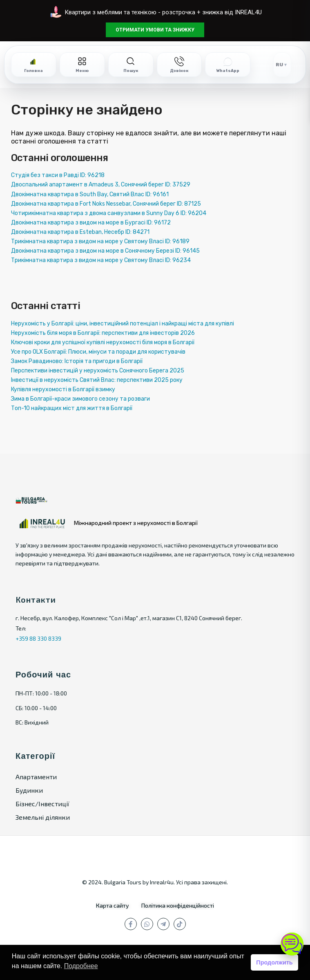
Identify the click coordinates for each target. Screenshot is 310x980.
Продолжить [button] (274, 962)
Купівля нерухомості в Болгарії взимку (63, 389)
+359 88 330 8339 (38, 638)
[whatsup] (147, 924)
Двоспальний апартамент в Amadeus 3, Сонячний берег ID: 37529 (101, 185)
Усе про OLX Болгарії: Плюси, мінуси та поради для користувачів (98, 352)
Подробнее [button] (81, 966)
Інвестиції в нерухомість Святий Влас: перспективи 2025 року (97, 380)
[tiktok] (180, 924)
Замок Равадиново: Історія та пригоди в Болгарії (77, 361)
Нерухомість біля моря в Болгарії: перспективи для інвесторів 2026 (103, 333)
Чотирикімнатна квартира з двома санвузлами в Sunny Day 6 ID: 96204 (109, 213)
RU (279, 65)
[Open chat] (292, 944)
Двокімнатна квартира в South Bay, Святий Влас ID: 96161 (90, 194)
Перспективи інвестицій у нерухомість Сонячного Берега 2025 (98, 371)
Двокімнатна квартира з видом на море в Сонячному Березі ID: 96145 (105, 251)
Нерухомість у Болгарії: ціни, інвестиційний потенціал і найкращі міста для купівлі (123, 324)
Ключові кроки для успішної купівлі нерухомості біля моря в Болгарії (103, 342)
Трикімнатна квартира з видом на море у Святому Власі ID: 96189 (100, 241)
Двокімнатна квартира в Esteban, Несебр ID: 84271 (80, 232)
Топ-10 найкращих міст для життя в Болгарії (72, 408)
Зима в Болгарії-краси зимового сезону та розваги (80, 399)
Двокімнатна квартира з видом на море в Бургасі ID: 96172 (91, 223)
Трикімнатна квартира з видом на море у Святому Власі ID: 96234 (101, 260)
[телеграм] (163, 924)
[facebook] (131, 924)
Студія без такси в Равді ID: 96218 (58, 175)
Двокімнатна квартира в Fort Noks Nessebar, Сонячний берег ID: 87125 (106, 204)
